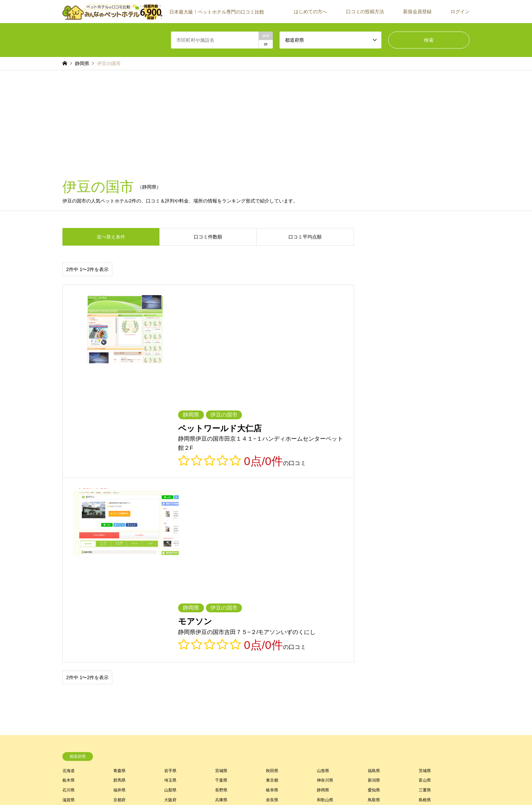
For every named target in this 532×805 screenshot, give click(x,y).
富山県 (425, 567)
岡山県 (69, 596)
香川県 (272, 596)
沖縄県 (374, 606)
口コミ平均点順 (305, 237)
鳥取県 (374, 587)
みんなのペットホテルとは (288, 656)
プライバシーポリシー (275, 786)
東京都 (272, 567)
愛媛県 (323, 596)
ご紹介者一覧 (413, 666)
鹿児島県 (325, 606)
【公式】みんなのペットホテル (402, 774)
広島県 (119, 596)
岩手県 (170, 557)
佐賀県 (69, 606)
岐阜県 (272, 577)
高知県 (374, 596)
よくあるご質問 (278, 685)
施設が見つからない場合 (423, 656)
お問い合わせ (312, 786)
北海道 (69, 557)
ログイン (460, 12)
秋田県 (272, 557)
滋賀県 (69, 587)
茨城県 (425, 557)
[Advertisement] (266, 121)
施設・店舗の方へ (417, 685)
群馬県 (119, 567)
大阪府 (170, 587)
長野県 (221, 577)
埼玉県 (170, 567)
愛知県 (374, 577)
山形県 (323, 557)
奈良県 (272, 587)
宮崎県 (272, 606)
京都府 (119, 587)
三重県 (425, 577)
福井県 (119, 577)
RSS (65, 774)
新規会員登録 (417, 12)
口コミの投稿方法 (365, 12)
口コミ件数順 (208, 237)
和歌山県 (325, 587)
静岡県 (323, 577)
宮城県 (221, 557)
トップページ (215, 786)
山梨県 (170, 577)
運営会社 (408, 675)
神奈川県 (325, 567)
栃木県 (69, 567)
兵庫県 (221, 587)
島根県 (425, 587)
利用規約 (241, 786)
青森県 (119, 557)
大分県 (221, 606)
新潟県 (374, 567)
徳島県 (221, 596)
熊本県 (170, 606)
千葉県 (221, 567)
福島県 (374, 557)
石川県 (69, 577)
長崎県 (119, 606)
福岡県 (425, 596)
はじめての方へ (310, 12)
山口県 (170, 596)
